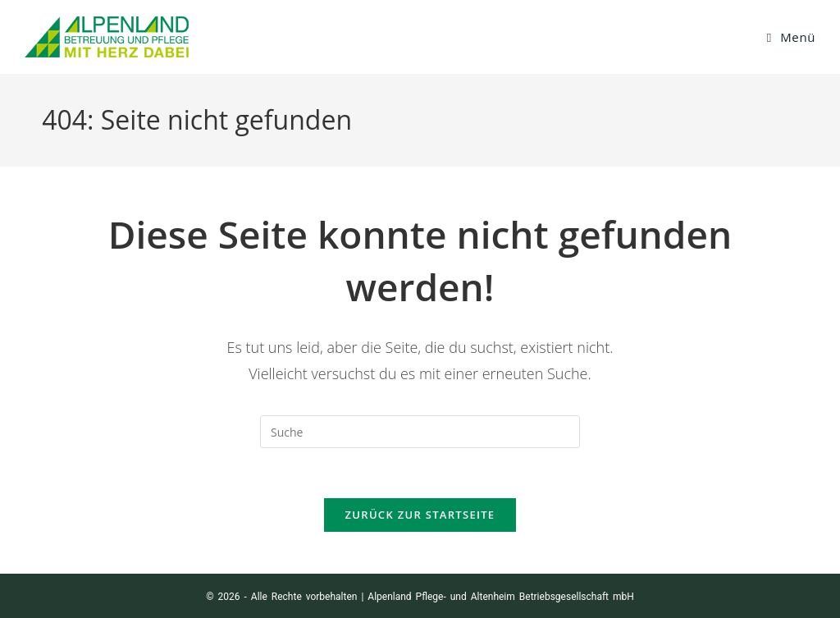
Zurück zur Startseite (420, 515)
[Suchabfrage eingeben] (420, 432)
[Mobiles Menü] (791, 37)
